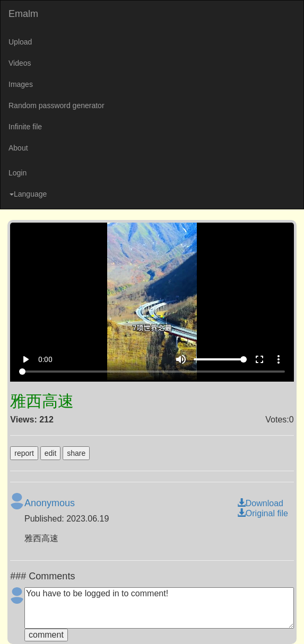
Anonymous (50, 503)
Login (18, 173)
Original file (263, 513)
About (18, 148)
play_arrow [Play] (25, 359)
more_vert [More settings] (279, 359)
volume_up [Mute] (181, 359)
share (76, 453)
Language (28, 194)
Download (260, 503)
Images (21, 84)
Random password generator (57, 105)
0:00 (45, 359)
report (24, 453)
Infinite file (25, 127)
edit (51, 453)
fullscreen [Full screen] (259, 359)
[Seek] (152, 372)
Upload (20, 42)
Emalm (23, 14)
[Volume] (220, 359)
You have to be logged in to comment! (159, 608)
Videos (20, 63)
